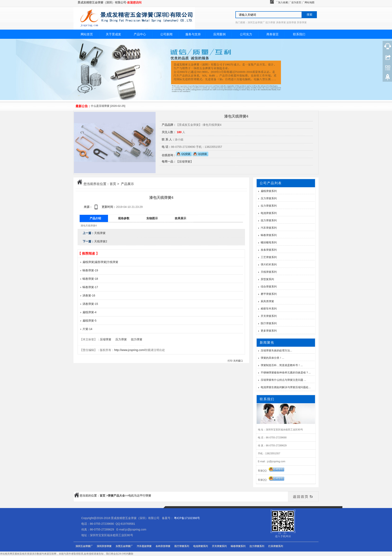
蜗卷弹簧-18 (89, 279)
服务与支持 (193, 34)
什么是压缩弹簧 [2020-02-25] (108, 106)
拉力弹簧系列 (269, 206)
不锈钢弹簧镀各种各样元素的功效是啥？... (286, 373)
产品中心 (140, 34)
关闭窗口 (238, 361)
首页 (113, 184)
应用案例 (219, 34)
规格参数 (124, 218)
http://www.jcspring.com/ (130, 350)
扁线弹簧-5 (88, 321)
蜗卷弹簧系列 (269, 235)
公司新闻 (166, 34)
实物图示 (152, 218)
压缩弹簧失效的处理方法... (276, 350)
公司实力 (246, 34)
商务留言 (273, 34)
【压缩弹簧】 (185, 162)
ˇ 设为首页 (296, 2)
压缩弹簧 (106, 339)
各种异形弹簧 (163, 546)
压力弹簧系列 (269, 198)
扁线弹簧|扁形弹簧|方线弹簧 (99, 262)
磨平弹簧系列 (269, 294)
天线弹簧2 (101, 241)
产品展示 (127, 184)
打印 (230, 361)
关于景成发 (113, 34)
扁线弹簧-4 (88, 312)
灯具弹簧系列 (276, 546)
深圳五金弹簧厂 (84, 546)
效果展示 (180, 218)
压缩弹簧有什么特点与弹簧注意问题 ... (283, 380)
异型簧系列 (267, 279)
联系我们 (299, 34)
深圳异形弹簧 (104, 546)
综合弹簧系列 (269, 287)
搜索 (310, 14)
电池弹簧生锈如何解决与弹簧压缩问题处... (286, 387)
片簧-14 (86, 329)
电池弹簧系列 (269, 213)
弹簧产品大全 (116, 496)
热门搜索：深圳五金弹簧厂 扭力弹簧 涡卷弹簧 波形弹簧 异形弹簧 (271, 22)
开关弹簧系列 (269, 316)
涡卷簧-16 (87, 295)
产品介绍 (95, 218)
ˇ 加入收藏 (282, 2)
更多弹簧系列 (269, 331)
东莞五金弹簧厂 (124, 546)
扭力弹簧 (137, 339)
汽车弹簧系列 (269, 228)
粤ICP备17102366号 (187, 518)
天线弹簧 (100, 233)
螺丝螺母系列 (269, 242)
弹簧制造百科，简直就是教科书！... (282, 365)
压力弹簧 (121, 339)
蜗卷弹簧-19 (89, 270)
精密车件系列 (269, 309)
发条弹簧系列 (269, 250)
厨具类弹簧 (267, 301)
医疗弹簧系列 (269, 323)
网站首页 (87, 34)
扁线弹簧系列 (269, 191)
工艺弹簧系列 (269, 257)
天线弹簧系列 (269, 272)
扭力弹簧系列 (269, 220)
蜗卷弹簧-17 (89, 287)
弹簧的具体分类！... (272, 358)
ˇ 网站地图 (309, 2)
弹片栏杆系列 (269, 265)
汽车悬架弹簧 (144, 546)
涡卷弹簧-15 (89, 304)
